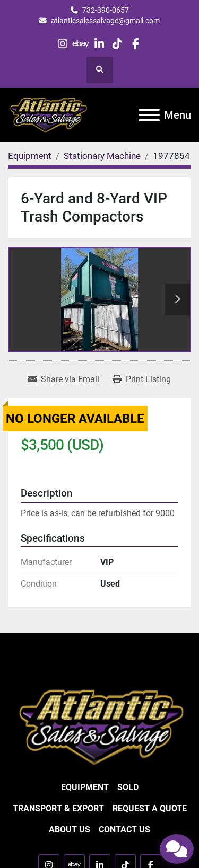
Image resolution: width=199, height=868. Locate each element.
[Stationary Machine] (102, 156)
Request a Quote (150, 808)
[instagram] (63, 44)
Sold (128, 787)
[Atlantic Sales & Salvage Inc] (99, 726)
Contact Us (124, 830)
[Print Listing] (142, 379)
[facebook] (136, 44)
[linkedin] (99, 44)
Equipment (85, 787)
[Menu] (149, 115)
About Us (70, 830)
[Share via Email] (64, 379)
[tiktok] (118, 44)
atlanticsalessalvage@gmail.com (105, 21)
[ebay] (81, 44)
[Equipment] (30, 156)
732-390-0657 (106, 10)
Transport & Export (58, 808)
